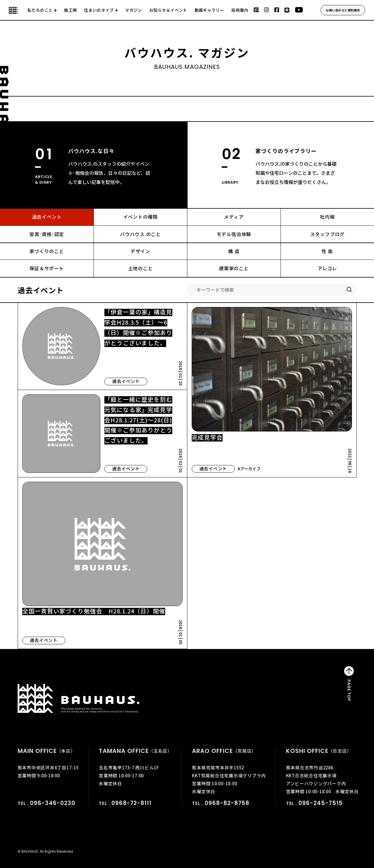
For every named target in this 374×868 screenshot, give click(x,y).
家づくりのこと (47, 251)
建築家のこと (234, 268)
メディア (234, 217)
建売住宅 (101, 14)
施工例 (70, 10)
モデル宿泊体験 (234, 234)
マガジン (133, 10)
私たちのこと (40, 10)
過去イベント (47, 217)
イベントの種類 (141, 217)
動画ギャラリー (209, 10)
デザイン (140, 251)
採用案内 (240, 10)
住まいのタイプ (99, 10)
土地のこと (141, 268)
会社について (42, 14)
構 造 (234, 251)
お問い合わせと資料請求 (343, 10)
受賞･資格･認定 (47, 234)
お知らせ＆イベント (168, 10)
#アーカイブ (249, 469)
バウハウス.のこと (140, 234)
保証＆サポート (47, 268)
